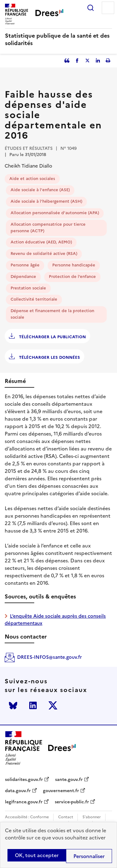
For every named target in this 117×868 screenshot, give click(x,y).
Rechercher (91, 8)
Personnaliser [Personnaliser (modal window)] (89, 856)
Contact (66, 817)
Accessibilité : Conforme (27, 817)
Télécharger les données (49, 357)
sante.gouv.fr (69, 780)
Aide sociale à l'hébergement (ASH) (46, 201)
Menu (108, 8)
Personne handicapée (74, 265)
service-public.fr (72, 802)
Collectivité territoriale (34, 299)
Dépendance (23, 277)
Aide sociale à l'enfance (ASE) (40, 190)
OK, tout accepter (37, 855)
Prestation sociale (28, 288)
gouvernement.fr (61, 791)
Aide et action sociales (32, 179)
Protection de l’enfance (72, 277)
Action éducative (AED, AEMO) (41, 242)
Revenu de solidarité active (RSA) (44, 254)
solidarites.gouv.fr (24, 780)
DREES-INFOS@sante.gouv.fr (49, 657)
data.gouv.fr (18, 791)
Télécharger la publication (52, 337)
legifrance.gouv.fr (24, 802)
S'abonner (92, 817)
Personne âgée (25, 265)
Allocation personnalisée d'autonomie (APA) (55, 213)
